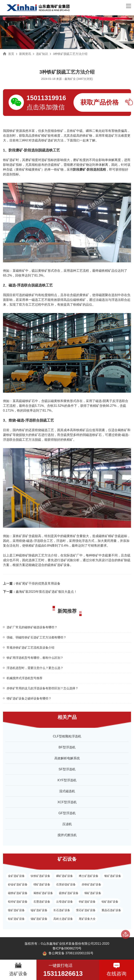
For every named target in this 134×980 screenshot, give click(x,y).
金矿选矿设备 (16, 876)
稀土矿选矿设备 (89, 876)
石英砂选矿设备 (66, 884)
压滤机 (67, 824)
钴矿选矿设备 (16, 919)
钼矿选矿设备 (110, 902)
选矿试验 (67, 560)
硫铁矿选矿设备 (59, 565)
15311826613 (63, 974)
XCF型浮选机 (67, 802)
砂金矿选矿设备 (18, 884)
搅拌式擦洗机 (67, 835)
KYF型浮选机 (67, 780)
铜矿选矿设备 (93, 893)
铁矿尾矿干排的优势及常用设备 (32, 583)
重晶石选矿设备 (111, 910)
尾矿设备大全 (87, 919)
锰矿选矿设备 (39, 910)
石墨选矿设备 (42, 902)
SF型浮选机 (67, 769)
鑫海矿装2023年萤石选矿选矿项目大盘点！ (40, 592)
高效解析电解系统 (67, 758)
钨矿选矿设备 (87, 902)
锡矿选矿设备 (39, 919)
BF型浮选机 (67, 747)
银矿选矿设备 (113, 876)
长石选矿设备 (62, 910)
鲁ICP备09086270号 (67, 948)
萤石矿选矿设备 (86, 910)
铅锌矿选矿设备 (18, 902)
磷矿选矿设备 (65, 876)
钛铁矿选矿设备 (40, 876)
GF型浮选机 (67, 813)
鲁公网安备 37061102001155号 (68, 953)
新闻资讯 (25, 54)
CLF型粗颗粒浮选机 (67, 736)
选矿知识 (42, 54)
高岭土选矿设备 (63, 919)
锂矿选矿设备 (42, 884)
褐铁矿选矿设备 (43, 893)
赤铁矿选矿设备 (91, 884)
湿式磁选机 (67, 791)
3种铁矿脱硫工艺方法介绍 (70, 54)
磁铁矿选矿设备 (18, 893)
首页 (11, 54)
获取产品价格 (100, 102)
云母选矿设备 (65, 902)
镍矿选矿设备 (16, 910)
